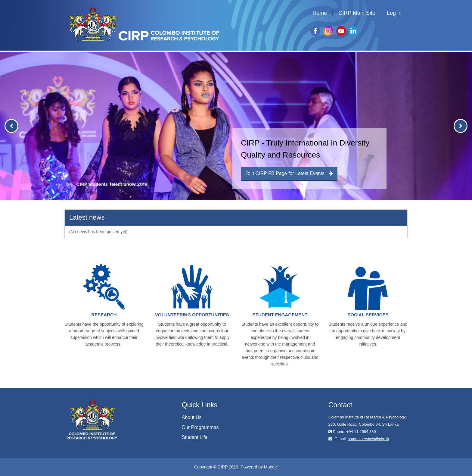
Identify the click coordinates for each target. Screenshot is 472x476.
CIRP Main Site (357, 13)
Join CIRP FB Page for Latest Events (289, 173)
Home (320, 13)
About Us (192, 417)
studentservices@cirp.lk (369, 439)
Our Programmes (200, 427)
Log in (394, 13)
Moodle (271, 467)
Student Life (195, 437)
